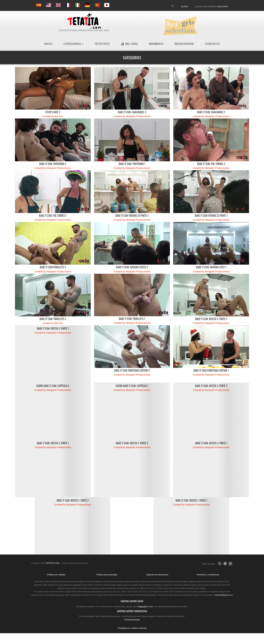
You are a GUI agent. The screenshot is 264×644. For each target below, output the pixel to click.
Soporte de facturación (157, 575)
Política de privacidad (107, 575)
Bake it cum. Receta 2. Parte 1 (211, 443)
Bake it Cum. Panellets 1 (132, 319)
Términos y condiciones (208, 575)
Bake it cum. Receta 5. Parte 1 (53, 328)
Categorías (73, 44)
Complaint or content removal (132, 628)
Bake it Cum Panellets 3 (53, 267)
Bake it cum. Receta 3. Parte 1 (53, 443)
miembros (156, 44)
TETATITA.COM (53, 563)
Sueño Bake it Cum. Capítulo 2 (53, 386)
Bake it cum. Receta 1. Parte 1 (191, 500)
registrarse (184, 44)
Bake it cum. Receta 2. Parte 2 (132, 443)
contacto (212, 44)
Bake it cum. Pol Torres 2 (211, 164)
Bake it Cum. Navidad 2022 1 (211, 267)
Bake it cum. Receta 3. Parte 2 (211, 386)
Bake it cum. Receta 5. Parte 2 (211, 319)
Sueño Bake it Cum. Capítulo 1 (132, 386)
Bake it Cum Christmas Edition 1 (211, 370)
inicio (48, 44)
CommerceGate (132, 620)
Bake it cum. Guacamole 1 (211, 112)
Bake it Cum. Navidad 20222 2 (132, 267)
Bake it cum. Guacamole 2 (132, 112)
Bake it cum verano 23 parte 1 (211, 216)
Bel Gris (129, 44)
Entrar (185, 7)
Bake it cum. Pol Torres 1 (53, 216)
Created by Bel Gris (53, 116)
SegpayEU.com (145, 606)
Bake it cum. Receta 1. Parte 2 (73, 500)
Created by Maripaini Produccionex (132, 116)
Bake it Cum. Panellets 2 (53, 319)
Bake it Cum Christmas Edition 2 (132, 370)
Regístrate (223, 7)
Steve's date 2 (53, 112)
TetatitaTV (102, 44)
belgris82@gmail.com (224, 595)
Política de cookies (56, 575)
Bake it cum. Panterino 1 (132, 164)
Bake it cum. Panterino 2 (53, 164)
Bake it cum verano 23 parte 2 (132, 216)
